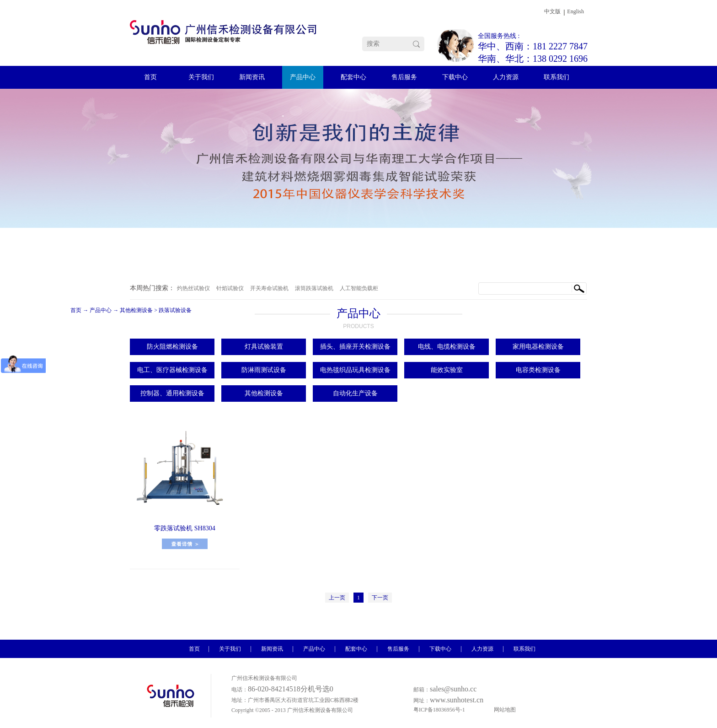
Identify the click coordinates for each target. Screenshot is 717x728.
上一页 (337, 598)
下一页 (380, 598)
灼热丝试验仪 (193, 288)
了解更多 (185, 544)
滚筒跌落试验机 (314, 288)
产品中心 (101, 310)
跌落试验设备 (175, 310)
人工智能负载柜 (359, 288)
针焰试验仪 (230, 288)
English (575, 11)
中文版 (552, 11)
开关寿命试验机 (269, 288)
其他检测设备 (136, 310)
